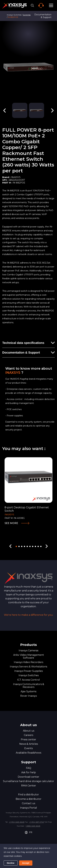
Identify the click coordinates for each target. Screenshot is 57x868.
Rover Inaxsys (28, 696)
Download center (28, 777)
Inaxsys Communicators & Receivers (29, 686)
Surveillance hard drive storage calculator (29, 781)
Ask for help (29, 772)
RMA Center (29, 786)
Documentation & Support (43, 16)
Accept (26, 863)
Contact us (28, 803)
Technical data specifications (23, 343)
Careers (28, 735)
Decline (11, 863)
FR (28, 832)
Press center (28, 740)
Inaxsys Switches (29, 675)
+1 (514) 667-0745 (37, 822)
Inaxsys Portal (28, 808)
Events (28, 748)
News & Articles (29, 744)
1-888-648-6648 (33, 826)
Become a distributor (28, 799)
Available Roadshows (28, 753)
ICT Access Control (28, 680)
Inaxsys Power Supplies (28, 671)
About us (29, 731)
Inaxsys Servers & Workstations (28, 667)
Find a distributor (28, 795)
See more (11, 523)
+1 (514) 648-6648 (17, 822)
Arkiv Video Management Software (29, 656)
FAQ (29, 768)
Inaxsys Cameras (28, 651)
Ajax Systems (28, 691)
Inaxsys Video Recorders (28, 662)
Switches (27, 15)
